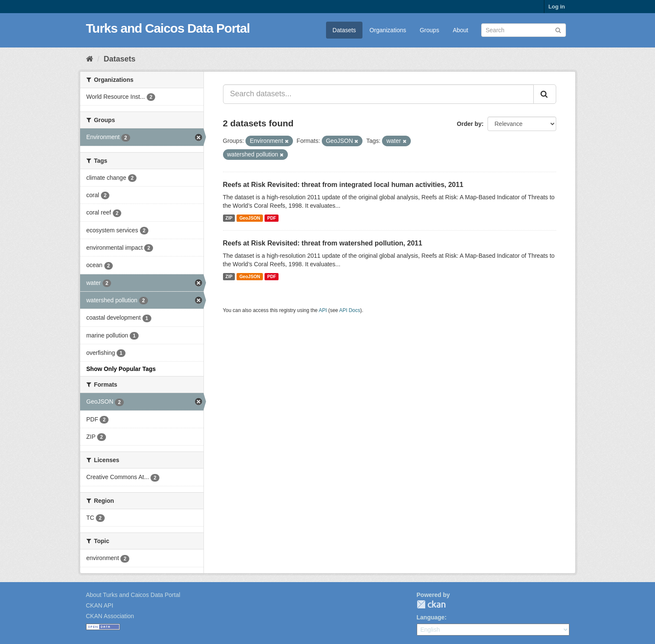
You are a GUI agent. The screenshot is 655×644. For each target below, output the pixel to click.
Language (431, 617)
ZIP (229, 218)
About (461, 30)
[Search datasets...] (378, 94)
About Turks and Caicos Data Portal (133, 595)
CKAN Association (110, 616)
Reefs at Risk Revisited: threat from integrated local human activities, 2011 (343, 185)
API (323, 310)
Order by (469, 124)
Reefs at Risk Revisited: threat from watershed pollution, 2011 (323, 243)
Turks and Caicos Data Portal (168, 28)
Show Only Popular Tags (121, 369)
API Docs (350, 310)
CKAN (431, 604)
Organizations (388, 30)
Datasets (344, 30)
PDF (272, 218)
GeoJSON (250, 218)
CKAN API (100, 605)
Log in (557, 7)
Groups (429, 30)
